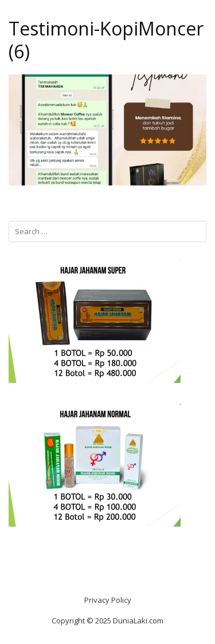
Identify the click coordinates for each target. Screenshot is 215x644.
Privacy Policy (108, 600)
